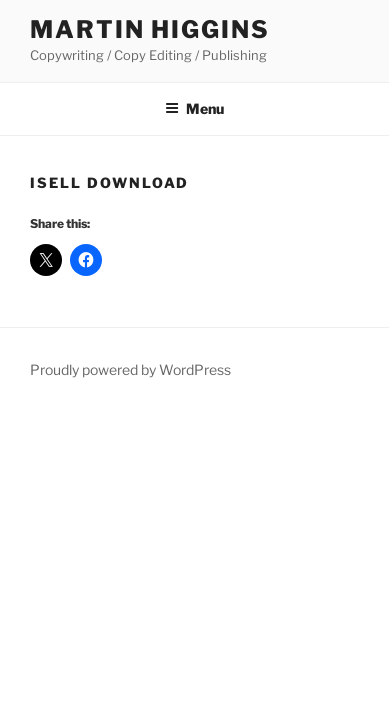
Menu (194, 108)
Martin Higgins (150, 29)
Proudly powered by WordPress (130, 369)
